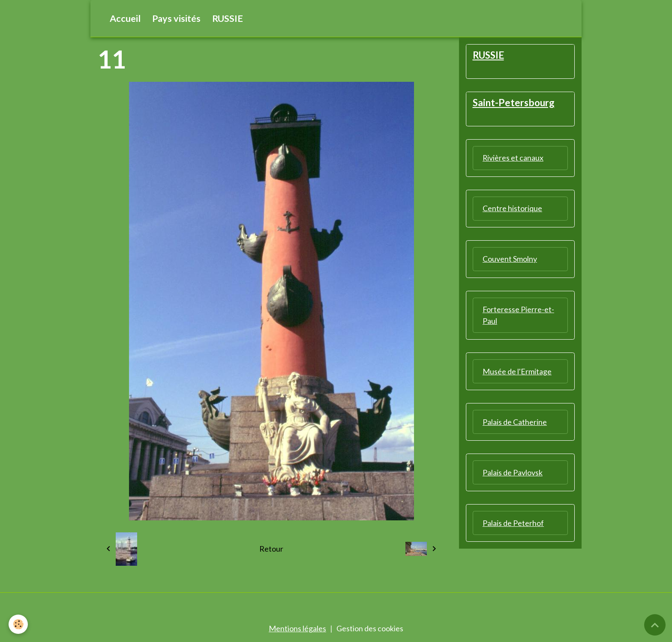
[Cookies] (18, 624)
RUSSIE (228, 18)
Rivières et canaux (513, 158)
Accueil (125, 18)
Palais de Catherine (515, 422)
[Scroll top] (655, 625)
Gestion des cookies (370, 628)
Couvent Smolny (510, 259)
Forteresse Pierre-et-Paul (519, 315)
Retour (271, 549)
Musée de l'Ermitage (517, 371)
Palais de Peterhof (513, 523)
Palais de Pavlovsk (513, 472)
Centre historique (512, 208)
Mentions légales (297, 628)
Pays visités (176, 18)
